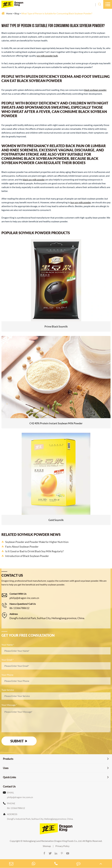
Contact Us (9, 786)
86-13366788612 (19, 608)
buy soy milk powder (81, 202)
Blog (17, 13)
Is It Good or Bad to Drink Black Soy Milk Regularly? (33, 551)
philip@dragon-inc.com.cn (24, 598)
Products (8, 759)
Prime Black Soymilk (56, 326)
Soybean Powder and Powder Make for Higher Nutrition (35, 542)
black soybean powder (95, 90)
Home (9, 13)
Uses (6, 768)
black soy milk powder (34, 180)
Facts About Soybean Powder (20, 547)
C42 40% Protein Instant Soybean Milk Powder (56, 423)
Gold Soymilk (56, 520)
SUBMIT (19, 741)
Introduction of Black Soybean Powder (25, 556)
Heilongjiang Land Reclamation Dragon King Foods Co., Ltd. (52, 841)
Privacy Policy (62, 846)
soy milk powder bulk (47, 56)
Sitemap (47, 846)
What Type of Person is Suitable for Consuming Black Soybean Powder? (57, 13)
